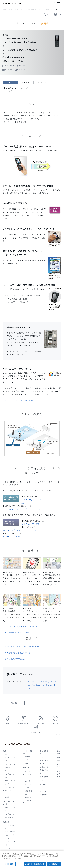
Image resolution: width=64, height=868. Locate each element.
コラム (42, 781)
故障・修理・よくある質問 (28, 784)
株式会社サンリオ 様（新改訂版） (18, 653)
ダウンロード (41, 83)
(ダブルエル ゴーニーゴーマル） (20, 530)
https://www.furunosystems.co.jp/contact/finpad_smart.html (42, 685)
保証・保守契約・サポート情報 (29, 794)
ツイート (49, 14)
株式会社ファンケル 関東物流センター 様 (22, 646)
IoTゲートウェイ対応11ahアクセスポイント (10, 835)
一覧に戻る (14, 703)
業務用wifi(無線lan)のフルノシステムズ (14, 10)
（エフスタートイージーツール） (40, 501)
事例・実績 (41, 724)
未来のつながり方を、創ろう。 (45, 770)
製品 (8, 724)
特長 (10, 83)
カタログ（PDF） (22, 70)
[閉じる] (60, 856)
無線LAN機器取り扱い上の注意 (16, 632)
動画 (27, 763)
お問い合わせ (10, 66)
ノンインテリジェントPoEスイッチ (10, 767)
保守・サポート (26, 88)
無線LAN (8, 754)
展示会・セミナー (24, 724)
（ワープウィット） (33, 524)
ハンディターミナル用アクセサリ (10, 790)
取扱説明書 (9, 70)
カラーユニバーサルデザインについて (18, 400)
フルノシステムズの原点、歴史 (44, 760)
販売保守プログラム (28, 774)
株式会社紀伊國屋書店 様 (16, 659)
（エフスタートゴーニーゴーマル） (22, 509)
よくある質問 (23, 66)
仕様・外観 (26, 83)
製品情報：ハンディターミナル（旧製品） (39, 10)
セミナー (28, 760)
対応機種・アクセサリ (10, 89)
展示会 (28, 757)
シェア (59, 14)
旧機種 (7, 797)
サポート (55, 724)
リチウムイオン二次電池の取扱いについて (20, 627)
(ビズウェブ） (11, 537)
